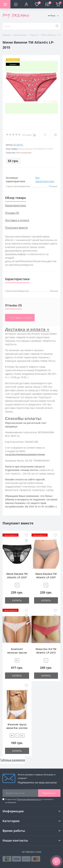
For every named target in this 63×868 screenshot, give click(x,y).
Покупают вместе (16, 228)
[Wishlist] (45, 135)
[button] (26, 4)
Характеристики (15, 205)
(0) (34, 135)
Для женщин (20, 35)
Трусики (34, 35)
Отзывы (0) (12, 213)
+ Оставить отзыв (20, 318)
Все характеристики (45, 180)
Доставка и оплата (17, 220)
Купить (17, 600)
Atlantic (18, 145)
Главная (7, 35)
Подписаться (49, 793)
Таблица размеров (13, 760)
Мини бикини (49, 35)
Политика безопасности (29, 799)
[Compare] (55, 135)
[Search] (57, 26)
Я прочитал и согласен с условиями (29, 801)
